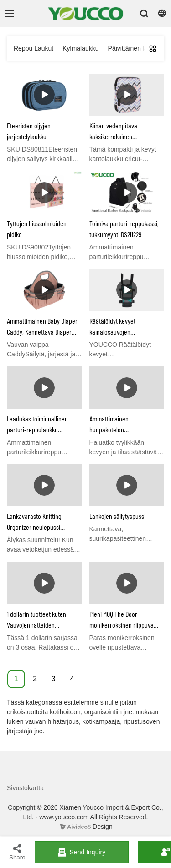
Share (17, 852)
